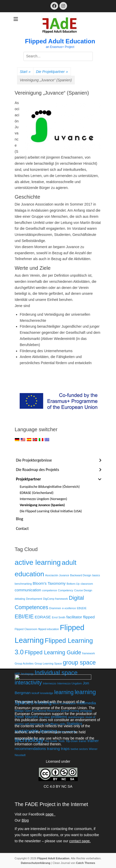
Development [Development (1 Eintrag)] (34, 599)
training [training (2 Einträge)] (53, 749)
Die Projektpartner (52, 72)
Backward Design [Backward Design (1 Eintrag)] (81, 575)
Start (25, 72)
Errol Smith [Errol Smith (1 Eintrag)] (59, 617)
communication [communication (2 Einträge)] (28, 590)
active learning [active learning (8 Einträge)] (38, 562)
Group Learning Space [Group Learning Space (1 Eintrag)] (48, 663)
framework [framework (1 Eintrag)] (88, 653)
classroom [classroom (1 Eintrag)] (87, 584)
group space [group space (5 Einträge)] (79, 662)
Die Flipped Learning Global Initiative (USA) (51, 511)
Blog (20, 519)
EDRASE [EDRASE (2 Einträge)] (43, 617)
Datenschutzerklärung (36, 863)
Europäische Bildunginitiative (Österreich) (50, 487)
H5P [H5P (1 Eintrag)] (17, 674)
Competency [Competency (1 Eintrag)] (66, 590)
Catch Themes (86, 863)
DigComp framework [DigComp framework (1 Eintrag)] (55, 599)
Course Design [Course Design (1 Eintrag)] (83, 590)
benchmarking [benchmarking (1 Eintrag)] (23, 584)
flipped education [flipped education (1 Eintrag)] (49, 629)
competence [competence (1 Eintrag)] (49, 590)
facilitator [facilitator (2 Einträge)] (74, 617)
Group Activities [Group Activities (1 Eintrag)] (24, 663)
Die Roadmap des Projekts (38, 470)
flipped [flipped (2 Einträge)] (89, 617)
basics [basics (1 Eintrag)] (96, 575)
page (51, 814)
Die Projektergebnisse (34, 460)
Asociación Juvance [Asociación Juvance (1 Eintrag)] (57, 575)
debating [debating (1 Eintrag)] (20, 599)
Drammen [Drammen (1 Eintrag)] (55, 608)
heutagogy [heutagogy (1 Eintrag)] (27, 674)
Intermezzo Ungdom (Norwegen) (44, 499)
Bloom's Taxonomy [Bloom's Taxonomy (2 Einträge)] (49, 583)
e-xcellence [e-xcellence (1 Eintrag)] (69, 608)
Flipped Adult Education (60, 41)
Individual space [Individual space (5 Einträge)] (56, 673)
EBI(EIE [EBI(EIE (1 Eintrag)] (82, 608)
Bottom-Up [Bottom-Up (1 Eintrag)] (73, 584)
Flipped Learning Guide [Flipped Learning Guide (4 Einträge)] (53, 653)
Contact (22, 528)
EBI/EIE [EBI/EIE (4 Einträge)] (24, 617)
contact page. (80, 841)
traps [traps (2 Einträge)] (65, 749)
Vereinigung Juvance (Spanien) (42, 505)
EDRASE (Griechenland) (37, 493)
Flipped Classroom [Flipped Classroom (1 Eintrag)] (26, 629)
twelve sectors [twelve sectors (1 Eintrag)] (79, 749)
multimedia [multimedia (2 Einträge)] (87, 703)
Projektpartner (29, 479)
